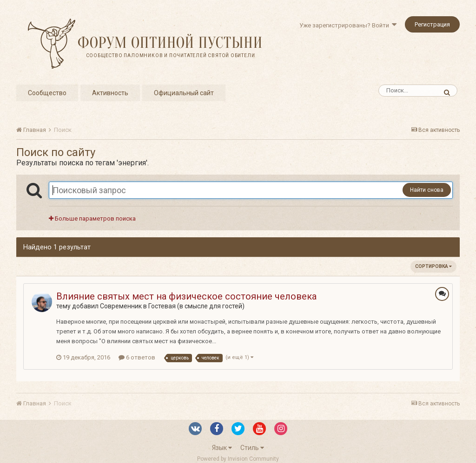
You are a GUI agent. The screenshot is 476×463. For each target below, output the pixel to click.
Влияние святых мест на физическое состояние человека (186, 296)
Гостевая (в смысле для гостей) (196, 306)
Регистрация (432, 24)
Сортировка (433, 266)
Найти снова (427, 190)
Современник (121, 306)
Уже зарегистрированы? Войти (348, 25)
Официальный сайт (184, 93)
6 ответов (137, 357)
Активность (110, 93)
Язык (222, 448)
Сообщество (47, 93)
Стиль (252, 448)
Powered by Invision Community (238, 459)
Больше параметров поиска (92, 218)
